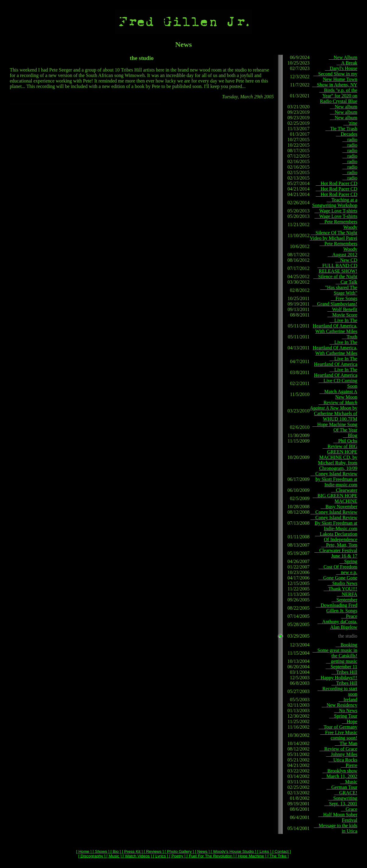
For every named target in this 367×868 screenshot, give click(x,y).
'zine (350, 123)
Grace (349, 809)
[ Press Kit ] (132, 851)
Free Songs (344, 298)
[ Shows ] (101, 851)
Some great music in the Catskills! (335, 653)
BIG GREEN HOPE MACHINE (335, 498)
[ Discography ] (92, 856)
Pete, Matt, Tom (339, 545)
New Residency (339, 705)
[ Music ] (113, 856)
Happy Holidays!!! (337, 678)
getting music (342, 661)
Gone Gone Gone (338, 578)
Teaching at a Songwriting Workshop (335, 203)
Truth (350, 337)
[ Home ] (84, 851)
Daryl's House (341, 68)
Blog (350, 435)
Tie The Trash (341, 129)
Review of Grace (338, 749)
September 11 (341, 667)
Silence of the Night (335, 276)
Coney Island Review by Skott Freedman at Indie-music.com (334, 479)
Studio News (342, 583)
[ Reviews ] (153, 851)
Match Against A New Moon (338, 394)
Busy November (339, 507)
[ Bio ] (115, 851)
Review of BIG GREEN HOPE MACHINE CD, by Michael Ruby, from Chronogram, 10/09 (338, 457)
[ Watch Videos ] (137, 856)
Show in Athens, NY (335, 85)
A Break (347, 63)
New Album (343, 57)
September (344, 600)
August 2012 (343, 255)
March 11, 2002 (339, 776)
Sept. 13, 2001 (341, 804)
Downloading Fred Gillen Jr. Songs (337, 608)
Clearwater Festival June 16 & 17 (336, 553)
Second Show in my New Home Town (335, 77)
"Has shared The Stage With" (339, 290)
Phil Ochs (345, 441)
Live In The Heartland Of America (336, 361)
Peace (349, 616)
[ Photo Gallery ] (179, 851)
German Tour (342, 787)
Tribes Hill (344, 672)
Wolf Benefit (342, 309)
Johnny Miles (342, 754)
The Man (346, 743)
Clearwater (344, 490)
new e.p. (347, 572)
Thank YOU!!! (340, 589)
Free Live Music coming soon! (339, 735)
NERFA (347, 594)
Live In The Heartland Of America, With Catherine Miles (335, 326)
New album (344, 107)
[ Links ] (264, 851)
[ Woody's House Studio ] (233, 851)
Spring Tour (343, 716)
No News (346, 710)
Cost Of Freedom (338, 567)
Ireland (348, 700)
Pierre (349, 765)
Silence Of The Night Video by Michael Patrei (334, 235)
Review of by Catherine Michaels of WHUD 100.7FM (334, 411)
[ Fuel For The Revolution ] (210, 856)
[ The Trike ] (278, 856)
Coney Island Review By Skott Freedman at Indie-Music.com (334, 523)
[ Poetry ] (177, 856)
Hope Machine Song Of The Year (335, 427)
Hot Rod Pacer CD (337, 183)
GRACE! (346, 793)
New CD (346, 260)
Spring (348, 561)
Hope (350, 721)
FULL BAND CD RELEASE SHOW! (337, 268)
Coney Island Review (334, 512)
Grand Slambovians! (335, 304)
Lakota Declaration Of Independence (336, 537)
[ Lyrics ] (160, 856)
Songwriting (343, 798)
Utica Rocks (343, 760)
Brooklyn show (340, 771)
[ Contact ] (281, 851)
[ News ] (202, 851)
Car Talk (346, 282)
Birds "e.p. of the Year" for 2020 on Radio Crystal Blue (338, 96)
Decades (347, 134)
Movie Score (342, 315)
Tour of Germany (338, 727)
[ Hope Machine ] (250, 856)
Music (349, 782)
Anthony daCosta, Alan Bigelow (337, 624)
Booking (346, 645)
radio (350, 140)
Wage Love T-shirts (336, 211)
